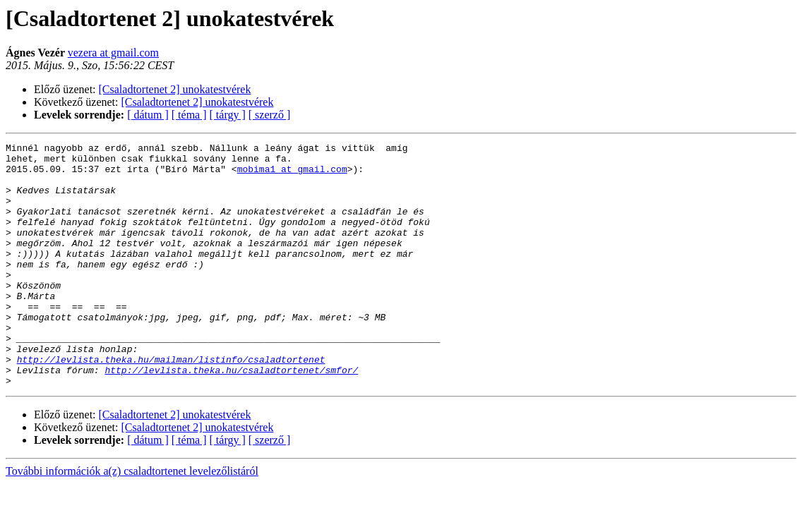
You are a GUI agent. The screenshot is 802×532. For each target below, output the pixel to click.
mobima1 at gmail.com (292, 175)
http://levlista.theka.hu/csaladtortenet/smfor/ (231, 416)
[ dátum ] (148, 115)
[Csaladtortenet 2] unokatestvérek (175, 89)
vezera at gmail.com (113, 53)
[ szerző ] (270, 115)
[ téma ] (189, 115)
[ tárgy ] (228, 115)
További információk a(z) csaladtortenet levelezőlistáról (132, 520)
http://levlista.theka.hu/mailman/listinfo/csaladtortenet (171, 404)
